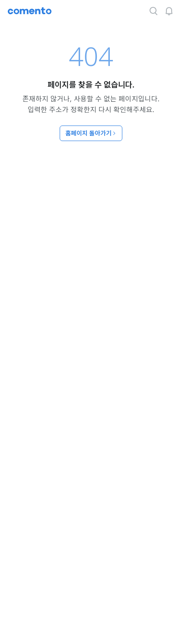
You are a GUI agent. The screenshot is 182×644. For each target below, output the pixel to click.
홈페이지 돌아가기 (91, 133)
